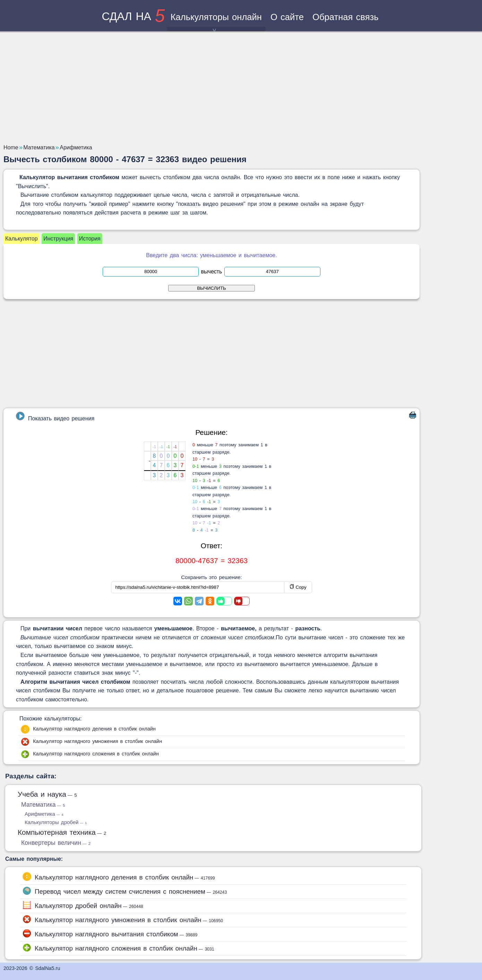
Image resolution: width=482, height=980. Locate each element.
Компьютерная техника (62, 832)
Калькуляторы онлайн (216, 22)
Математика (43, 805)
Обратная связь (346, 17)
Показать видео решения (55, 417)
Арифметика (44, 814)
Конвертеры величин (56, 843)
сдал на (133, 16)
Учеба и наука (47, 794)
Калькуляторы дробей (56, 822)
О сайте (287, 17)
